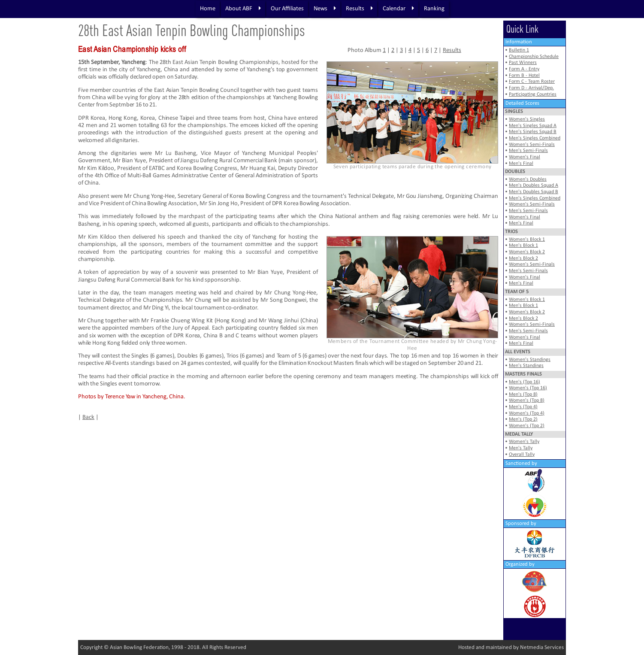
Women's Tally (524, 442)
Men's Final (521, 164)
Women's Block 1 (527, 240)
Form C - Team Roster (532, 82)
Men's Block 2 (523, 258)
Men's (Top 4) (523, 407)
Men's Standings (526, 366)
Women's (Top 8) (527, 400)
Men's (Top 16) (525, 382)
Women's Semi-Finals (532, 145)
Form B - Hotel (524, 76)
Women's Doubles (528, 179)
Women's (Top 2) (527, 426)
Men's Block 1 (523, 246)
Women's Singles (527, 119)
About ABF (243, 9)
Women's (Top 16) (528, 388)
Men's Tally (521, 448)
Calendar (398, 9)
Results (359, 9)
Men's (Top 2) (523, 419)
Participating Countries (533, 94)
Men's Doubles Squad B (534, 192)
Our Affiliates (287, 9)
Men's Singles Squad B (533, 132)
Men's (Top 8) (523, 394)
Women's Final (525, 157)
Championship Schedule (534, 57)
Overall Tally (522, 455)
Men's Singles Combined (535, 138)
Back (88, 417)
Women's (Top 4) (527, 413)
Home (208, 9)
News (325, 9)
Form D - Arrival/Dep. (531, 88)
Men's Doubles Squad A (534, 185)
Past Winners (523, 63)
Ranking (434, 9)
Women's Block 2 (527, 252)
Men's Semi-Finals (528, 151)
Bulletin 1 (519, 50)
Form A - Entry (524, 69)
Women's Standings (530, 360)
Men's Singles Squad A (533, 126)
